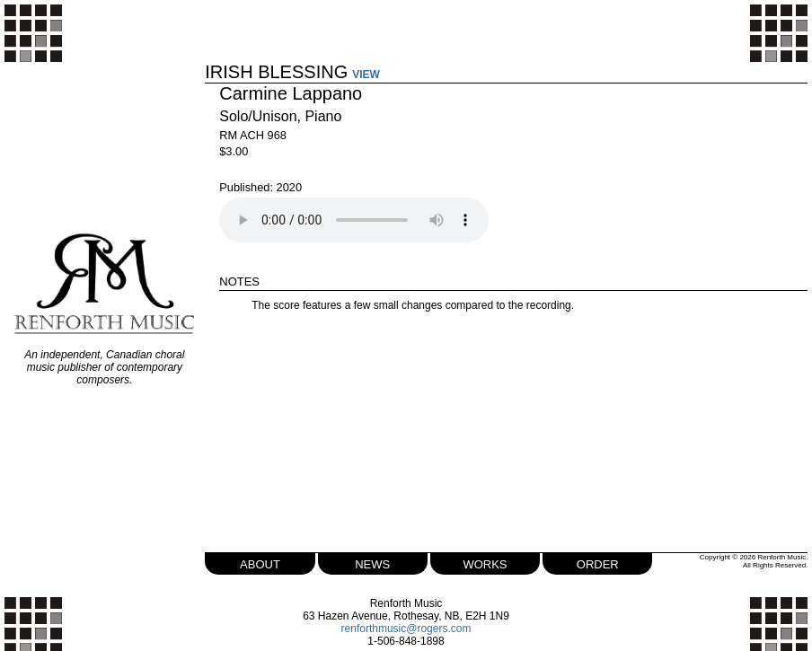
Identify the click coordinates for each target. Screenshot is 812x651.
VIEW (366, 75)
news (372, 563)
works (485, 563)
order (598, 563)
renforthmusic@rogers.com (406, 629)
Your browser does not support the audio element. (354, 220)
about (260, 563)
